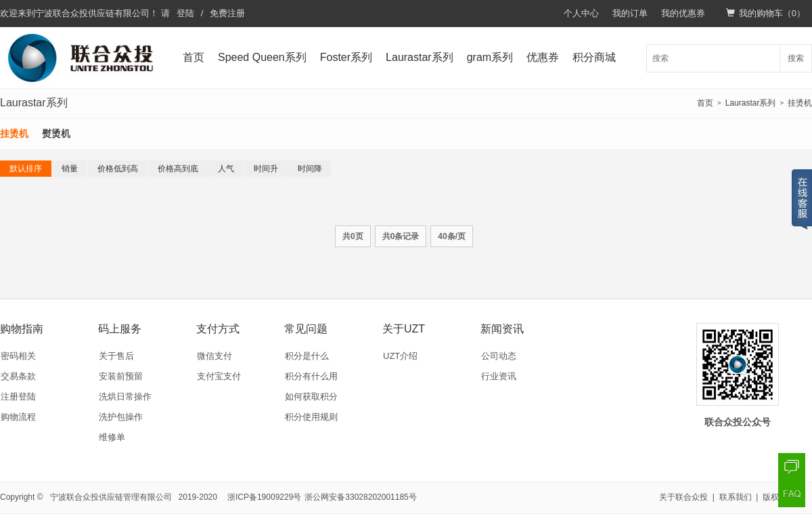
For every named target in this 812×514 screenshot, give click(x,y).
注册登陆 (18, 397)
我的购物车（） (766, 13)
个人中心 (581, 13)
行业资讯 (499, 376)
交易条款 (18, 376)
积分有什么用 (311, 376)
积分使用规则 (311, 417)
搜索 (796, 58)
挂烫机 (800, 103)
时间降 (310, 169)
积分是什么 (307, 356)
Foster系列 (346, 57)
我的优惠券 (683, 13)
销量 (70, 169)
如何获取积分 (311, 397)
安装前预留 (121, 376)
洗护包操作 (121, 417)
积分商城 (594, 57)
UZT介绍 (400, 356)
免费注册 (227, 13)
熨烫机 (56, 133)
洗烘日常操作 (125, 397)
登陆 (185, 13)
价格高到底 (178, 169)
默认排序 (26, 169)
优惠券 (543, 57)
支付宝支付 (219, 376)
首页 (194, 57)
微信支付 (215, 356)
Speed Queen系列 (262, 57)
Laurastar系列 (420, 57)
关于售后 (116, 356)
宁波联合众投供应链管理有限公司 (111, 497)
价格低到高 (118, 169)
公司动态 (499, 356)
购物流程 (18, 417)
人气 (226, 169)
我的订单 (630, 13)
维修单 (112, 437)
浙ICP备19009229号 (264, 497)
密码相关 (18, 356)
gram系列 (490, 57)
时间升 (266, 169)
